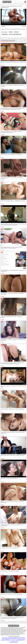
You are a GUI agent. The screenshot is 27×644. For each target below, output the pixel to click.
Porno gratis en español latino (13, 638)
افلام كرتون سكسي (15, 641)
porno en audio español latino (15, 34)
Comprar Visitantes (13, 642)
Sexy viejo (16, 32)
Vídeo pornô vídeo (9, 639)
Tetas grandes (5, 34)
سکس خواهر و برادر (14, 640)
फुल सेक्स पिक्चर (7, 640)
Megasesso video (16, 639)
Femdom (11, 32)
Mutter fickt (4, 638)
